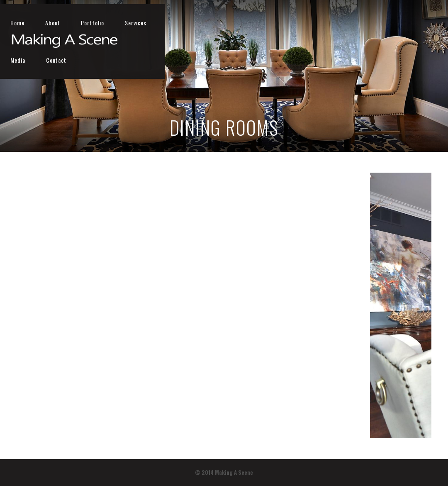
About (267, 23)
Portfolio (307, 23)
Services (350, 23)
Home (232, 23)
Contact (427, 23)
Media (389, 23)
